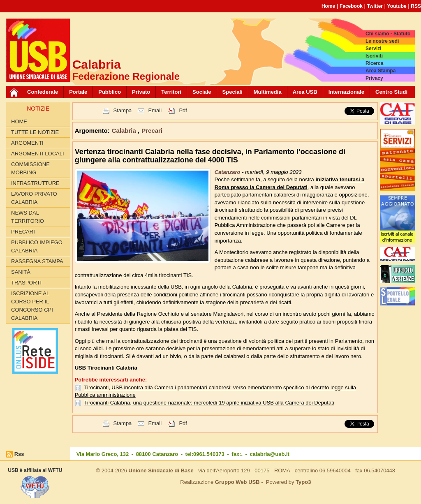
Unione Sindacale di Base (161, 470)
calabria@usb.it (269, 454)
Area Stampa (381, 71)
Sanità (21, 272)
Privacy (374, 78)
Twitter (375, 6)
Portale (78, 92)
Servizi (374, 49)
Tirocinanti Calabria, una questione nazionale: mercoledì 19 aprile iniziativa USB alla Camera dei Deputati (209, 403)
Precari (23, 232)
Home (328, 6)
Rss (19, 454)
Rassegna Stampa (37, 261)
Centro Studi (391, 92)
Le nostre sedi (382, 41)
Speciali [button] (232, 92)
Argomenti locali (38, 154)
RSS (416, 6)
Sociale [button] (202, 92)
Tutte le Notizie (35, 132)
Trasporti (26, 283)
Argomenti (27, 143)
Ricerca (374, 63)
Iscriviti (374, 56)
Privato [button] (141, 92)
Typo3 (303, 482)
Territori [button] (171, 92)
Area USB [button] (305, 92)
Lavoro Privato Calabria (34, 198)
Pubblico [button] (110, 92)
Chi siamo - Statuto (388, 34)
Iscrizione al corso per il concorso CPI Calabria (32, 306)
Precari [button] (152, 131)
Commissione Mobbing (30, 168)
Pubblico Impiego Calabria (37, 246)
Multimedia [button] (268, 92)
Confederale (43, 92)
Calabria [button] (125, 131)
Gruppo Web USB (237, 482)
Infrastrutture (35, 183)
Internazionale (346, 92)
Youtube (397, 6)
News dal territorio (28, 217)
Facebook (351, 6)
